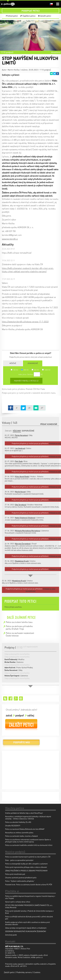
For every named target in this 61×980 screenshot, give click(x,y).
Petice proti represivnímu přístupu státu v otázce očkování (26, 867)
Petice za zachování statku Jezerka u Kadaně (21, 836)
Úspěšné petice (29, 16)
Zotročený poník (11, 935)
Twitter (54, 74)
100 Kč (14, 370)
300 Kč (25, 370)
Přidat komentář (49, 424)
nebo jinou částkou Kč (30, 374)
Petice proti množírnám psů (15, 874)
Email (51, 74)
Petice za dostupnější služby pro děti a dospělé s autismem (26, 864)
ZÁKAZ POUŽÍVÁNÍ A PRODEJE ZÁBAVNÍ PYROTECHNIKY (26, 871)
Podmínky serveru (24, 972)
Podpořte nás (21, 743)
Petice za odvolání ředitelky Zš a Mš (18, 822)
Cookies (37, 972)
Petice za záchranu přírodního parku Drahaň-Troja (19, 627)
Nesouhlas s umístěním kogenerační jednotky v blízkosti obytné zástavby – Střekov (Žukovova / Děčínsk (28, 818)
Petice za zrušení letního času (19, 622)
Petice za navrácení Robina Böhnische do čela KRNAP (25, 829)
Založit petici (46, 16)
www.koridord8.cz (10, 239)
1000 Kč (46, 370)
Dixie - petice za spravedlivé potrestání (19, 860)
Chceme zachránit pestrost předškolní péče (21, 878)
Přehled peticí (12, 16)
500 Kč (35, 370)
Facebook (58, 74)
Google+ (16, 698)
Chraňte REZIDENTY (13, 826)
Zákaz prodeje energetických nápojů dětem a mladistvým (26, 928)
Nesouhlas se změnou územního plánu (19, 833)
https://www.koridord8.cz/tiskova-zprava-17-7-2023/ (25, 322)
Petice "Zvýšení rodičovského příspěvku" (20, 881)
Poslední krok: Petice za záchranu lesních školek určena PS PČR (29, 884)
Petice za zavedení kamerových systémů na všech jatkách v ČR (28, 857)
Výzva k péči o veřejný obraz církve (18, 902)
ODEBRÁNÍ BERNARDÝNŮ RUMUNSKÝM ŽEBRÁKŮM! (26, 931)
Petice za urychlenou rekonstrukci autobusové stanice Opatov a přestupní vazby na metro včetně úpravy (28, 841)
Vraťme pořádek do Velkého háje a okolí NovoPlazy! (24, 813)
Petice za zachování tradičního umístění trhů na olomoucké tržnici (29, 845)
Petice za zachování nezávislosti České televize (20, 634)
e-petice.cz (8, 4)
